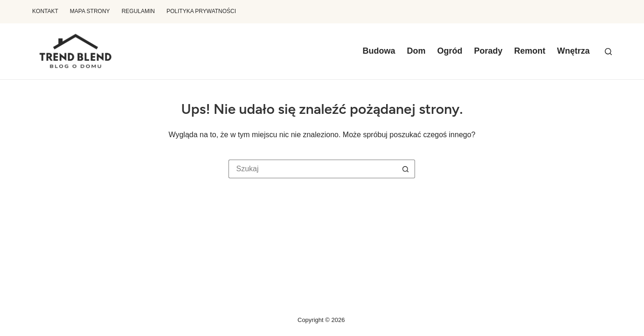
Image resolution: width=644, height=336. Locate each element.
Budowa (379, 51)
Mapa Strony (90, 11)
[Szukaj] (608, 52)
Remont (530, 51)
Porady (488, 51)
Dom (416, 51)
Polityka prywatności (201, 11)
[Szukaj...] (312, 169)
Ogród (450, 51)
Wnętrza (573, 51)
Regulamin (138, 11)
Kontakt (45, 11)
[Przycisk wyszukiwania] (406, 169)
